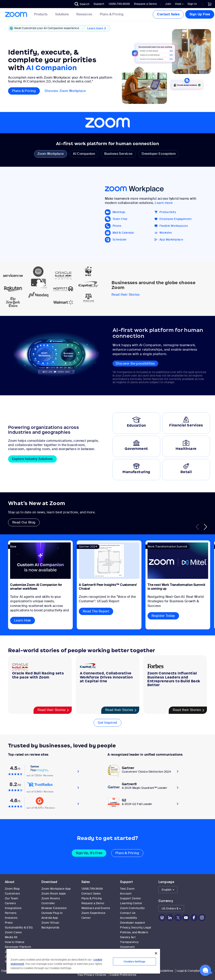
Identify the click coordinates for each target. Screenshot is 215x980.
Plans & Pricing (112, 14)
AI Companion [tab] (84, 154)
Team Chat (120, 219)
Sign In (192, 4)
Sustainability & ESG (19, 927)
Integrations (13, 908)
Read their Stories (126, 295)
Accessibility (129, 918)
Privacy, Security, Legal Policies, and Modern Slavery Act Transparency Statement (135, 937)
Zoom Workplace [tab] (51, 154)
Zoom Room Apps (54, 893)
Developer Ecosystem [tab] (159, 154)
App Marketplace (171, 240)
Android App (50, 918)
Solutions (63, 14)
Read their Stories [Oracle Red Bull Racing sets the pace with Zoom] (52, 710)
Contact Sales (168, 14)
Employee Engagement (175, 219)
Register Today (163, 616)
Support (99, 4)
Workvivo (166, 233)
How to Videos (15, 942)
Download (49, 882)
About (10, 882)
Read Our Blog (24, 522)
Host (179, 4)
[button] (82, 4)
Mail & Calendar (123, 233)
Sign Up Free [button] (200, 14)
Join (168, 4)
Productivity (168, 212)
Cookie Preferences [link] (123, 975)
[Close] (156, 953)
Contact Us (128, 913)
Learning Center (131, 903)
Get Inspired (107, 723)
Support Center (131, 898)
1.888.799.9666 (92, 889)
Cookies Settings (134, 962)
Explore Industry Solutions (32, 459)
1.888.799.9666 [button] (119, 4)
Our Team (12, 898)
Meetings (119, 212)
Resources (85, 14)
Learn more (164, 203)
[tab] (136, 423)
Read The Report (96, 611)
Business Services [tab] (118, 154)
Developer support (133, 923)
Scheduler (120, 240)
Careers (10, 903)
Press (9, 923)
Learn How (23, 620)
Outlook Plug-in (52, 913)
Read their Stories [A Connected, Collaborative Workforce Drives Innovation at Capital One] (119, 710)
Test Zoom (127, 889)
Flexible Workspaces (174, 226)
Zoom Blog (12, 889)
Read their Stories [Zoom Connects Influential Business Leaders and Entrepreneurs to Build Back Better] (187, 710)
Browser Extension (54, 908)
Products (42, 14)
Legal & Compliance (190, 971)
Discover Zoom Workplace (65, 91)
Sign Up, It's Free (89, 853)
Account (126, 893)
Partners (11, 913)
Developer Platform (18, 947)
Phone (117, 226)
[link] (210, 4)
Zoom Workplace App (56, 889)
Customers (12, 893)
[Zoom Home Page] (16, 14)
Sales (86, 882)
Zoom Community (132, 908)
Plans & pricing (24, 91)
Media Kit (11, 937)
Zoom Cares (13, 932)
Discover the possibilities (135, 363)
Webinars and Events (96, 908)
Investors (11, 918)
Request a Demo (145, 4)
